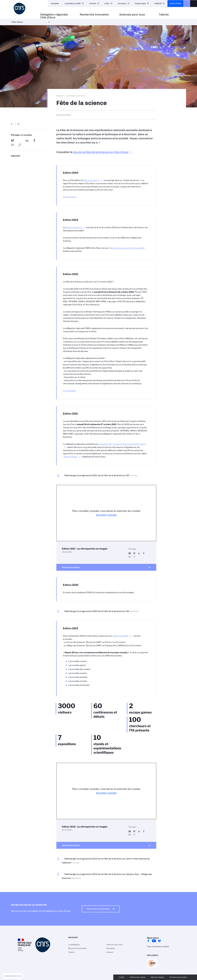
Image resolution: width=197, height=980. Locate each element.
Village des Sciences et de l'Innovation (126, 248)
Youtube (154, 941)
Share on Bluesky (12, 140)
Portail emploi (140, 3)
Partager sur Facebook (34, 140)
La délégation (74, 945)
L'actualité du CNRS (73, 3)
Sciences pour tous (132, 15)
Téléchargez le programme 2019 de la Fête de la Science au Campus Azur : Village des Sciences (107, 876)
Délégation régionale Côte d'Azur (54, 16)
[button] (13, 976)
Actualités (55, 3)
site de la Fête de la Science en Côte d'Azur (101, 152)
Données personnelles (178, 977)
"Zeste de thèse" (70, 457)
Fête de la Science (74, 227)
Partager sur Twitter (20, 140)
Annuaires (122, 3)
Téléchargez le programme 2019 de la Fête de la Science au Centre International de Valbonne (106, 861)
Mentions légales (158, 977)
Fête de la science (91, 180)
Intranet (93, 3)
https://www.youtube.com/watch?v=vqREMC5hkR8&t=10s (134, 557)
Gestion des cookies (138, 977)
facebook (148, 941)
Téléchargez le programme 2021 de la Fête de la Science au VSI (101, 475)
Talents (164, 15)
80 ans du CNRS (121, 636)
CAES (107, 3)
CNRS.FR (158, 3)
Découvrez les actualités (98, 909)
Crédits (122, 977)
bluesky (159, 941)
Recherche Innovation (94, 15)
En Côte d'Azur (70, 197)
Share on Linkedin (27, 140)
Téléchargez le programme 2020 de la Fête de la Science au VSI (102, 611)
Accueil (60, 96)
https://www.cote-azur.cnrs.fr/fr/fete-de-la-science (20, 145)
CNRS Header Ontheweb (187, 4)
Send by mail (12, 145)
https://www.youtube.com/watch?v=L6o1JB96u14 (134, 835)
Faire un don (175, 3)
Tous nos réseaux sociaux (158, 946)
